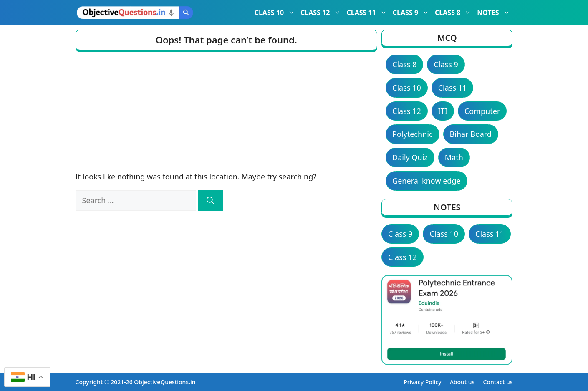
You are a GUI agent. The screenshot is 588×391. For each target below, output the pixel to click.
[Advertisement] (227, 108)
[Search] (210, 201)
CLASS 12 (322, 13)
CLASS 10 (276, 13)
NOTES (495, 13)
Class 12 (407, 111)
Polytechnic (412, 134)
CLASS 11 (368, 13)
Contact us (498, 382)
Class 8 (404, 64)
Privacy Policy (422, 382)
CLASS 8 (454, 13)
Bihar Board (471, 134)
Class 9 (446, 64)
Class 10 (407, 88)
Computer (482, 111)
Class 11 (453, 88)
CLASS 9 (412, 13)
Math (454, 157)
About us (462, 382)
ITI (443, 111)
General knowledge (426, 181)
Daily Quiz (410, 157)
